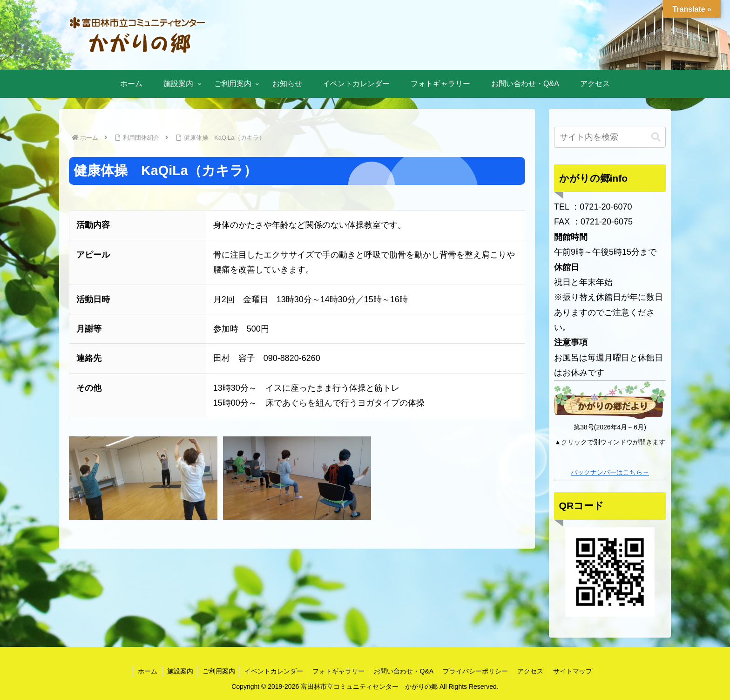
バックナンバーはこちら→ (610, 472)
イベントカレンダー (273, 671)
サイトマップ (574, 671)
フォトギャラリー (338, 671)
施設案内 (179, 671)
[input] (610, 137)
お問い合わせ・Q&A (404, 671)
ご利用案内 (218, 671)
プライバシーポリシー (476, 671)
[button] (656, 137)
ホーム (146, 671)
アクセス (532, 671)
